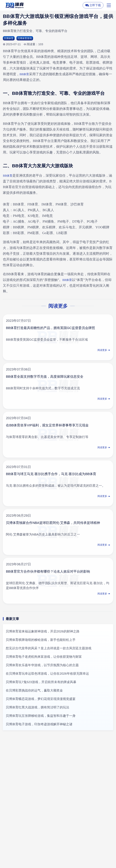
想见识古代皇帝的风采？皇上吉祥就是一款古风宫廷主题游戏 (49, 649)
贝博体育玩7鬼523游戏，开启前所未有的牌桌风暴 (41, 683)
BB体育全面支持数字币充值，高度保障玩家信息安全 (52, 377)
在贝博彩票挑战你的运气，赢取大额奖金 (34, 691)
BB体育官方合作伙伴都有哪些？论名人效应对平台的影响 (56, 572)
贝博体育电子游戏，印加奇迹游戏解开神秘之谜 (39, 725)
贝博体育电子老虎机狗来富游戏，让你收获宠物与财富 (44, 657)
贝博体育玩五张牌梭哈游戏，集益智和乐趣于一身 (41, 716)
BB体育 (25, 75)
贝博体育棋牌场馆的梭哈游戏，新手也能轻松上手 (41, 640)
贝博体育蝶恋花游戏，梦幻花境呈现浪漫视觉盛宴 (41, 700)
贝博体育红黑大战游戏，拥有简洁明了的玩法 (37, 708)
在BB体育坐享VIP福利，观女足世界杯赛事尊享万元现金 (55, 426)
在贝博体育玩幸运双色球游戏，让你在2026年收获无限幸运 (47, 674)
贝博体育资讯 (28, 39)
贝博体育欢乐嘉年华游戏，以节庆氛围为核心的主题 (42, 666)
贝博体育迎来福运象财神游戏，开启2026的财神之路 (43, 632)
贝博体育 (10, 39)
